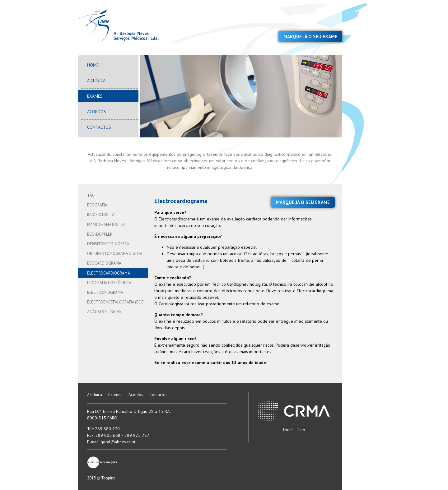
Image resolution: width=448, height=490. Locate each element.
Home (93, 65)
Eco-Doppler (100, 234)
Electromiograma (105, 292)
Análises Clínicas (104, 312)
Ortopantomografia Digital (115, 254)
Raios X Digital (102, 215)
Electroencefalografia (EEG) (116, 302)
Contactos (99, 127)
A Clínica (96, 81)
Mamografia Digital (107, 225)
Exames (95, 96)
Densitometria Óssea (108, 244)
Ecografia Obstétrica (109, 283)
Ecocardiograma (104, 263)
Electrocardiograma (109, 273)
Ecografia (97, 205)
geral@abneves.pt (118, 442)
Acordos (97, 112)
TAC (91, 195)
